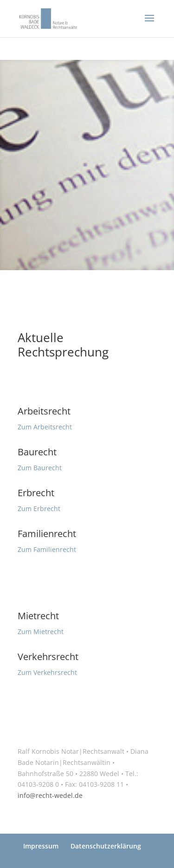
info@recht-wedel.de (50, 795)
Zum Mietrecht (41, 632)
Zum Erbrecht (39, 508)
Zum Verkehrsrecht (47, 672)
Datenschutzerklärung (106, 846)
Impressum (41, 846)
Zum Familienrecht (47, 549)
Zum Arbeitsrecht (45, 427)
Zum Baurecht (40, 468)
